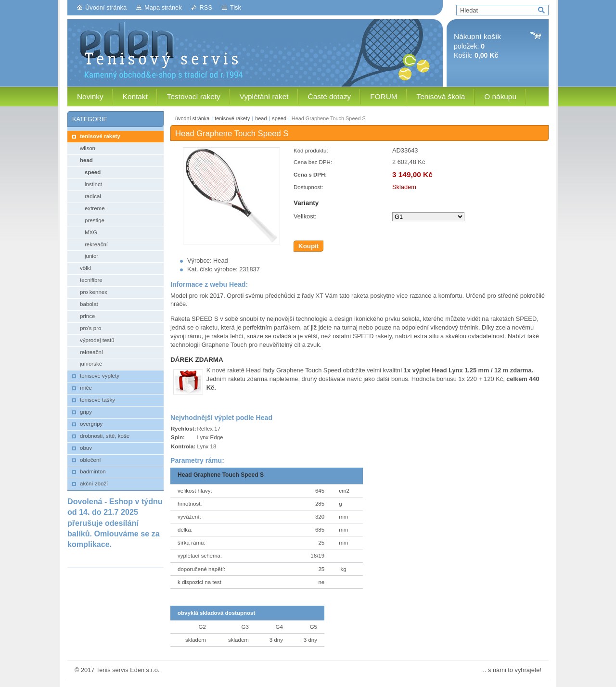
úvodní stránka (192, 118)
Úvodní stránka (106, 7)
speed (279, 118)
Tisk (236, 7)
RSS (206, 7)
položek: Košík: (477, 46)
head (261, 118)
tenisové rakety (232, 118)
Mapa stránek (163, 7)
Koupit (308, 246)
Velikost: (305, 216)
